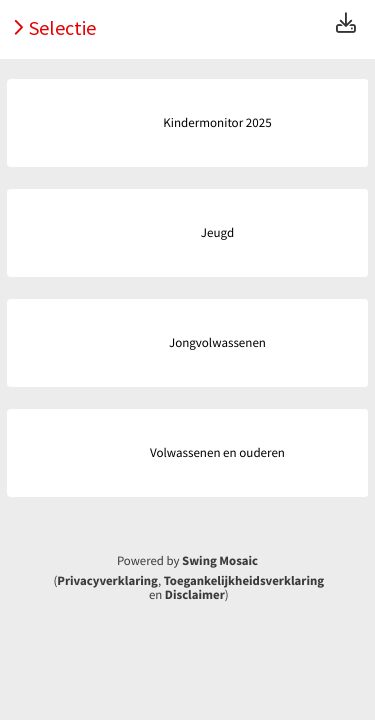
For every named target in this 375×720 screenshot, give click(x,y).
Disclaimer (195, 595)
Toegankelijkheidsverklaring (244, 581)
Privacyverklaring (107, 581)
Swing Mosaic (220, 561)
